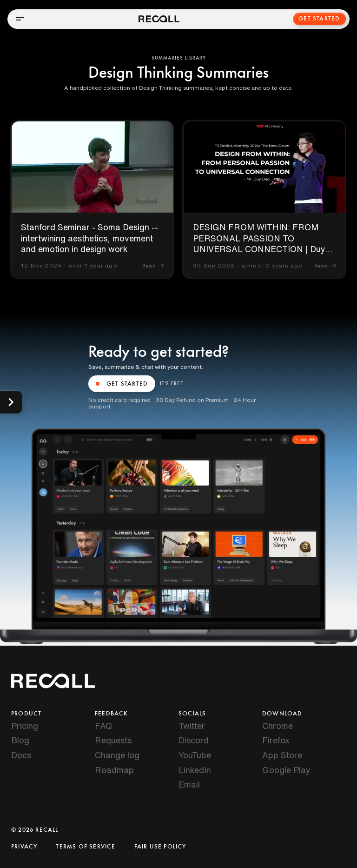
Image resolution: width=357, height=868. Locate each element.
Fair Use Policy (160, 847)
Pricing (25, 726)
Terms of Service (86, 847)
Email (189, 784)
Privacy (24, 847)
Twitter (192, 726)
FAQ (103, 726)
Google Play (286, 770)
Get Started (319, 19)
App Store (282, 755)
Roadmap (114, 770)
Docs (21, 755)
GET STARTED (122, 384)
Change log (117, 755)
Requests (113, 740)
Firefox (276, 740)
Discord (194, 740)
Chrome (278, 726)
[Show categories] (11, 402)
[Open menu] (20, 19)
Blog (20, 740)
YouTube (195, 755)
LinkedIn (195, 770)
